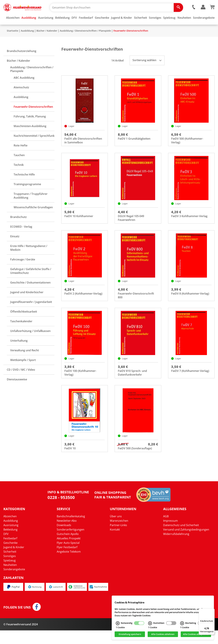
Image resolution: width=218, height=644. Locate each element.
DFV (6, 548)
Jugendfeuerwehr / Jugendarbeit (31, 312)
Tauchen (19, 165)
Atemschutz (21, 97)
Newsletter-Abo (67, 534)
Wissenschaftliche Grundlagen (33, 217)
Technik (19, 175)
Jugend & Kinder (14, 561)
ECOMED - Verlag (21, 237)
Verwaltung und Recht (25, 360)
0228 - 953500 (61, 511)
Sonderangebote (14, 583)
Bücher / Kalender (47, 41)
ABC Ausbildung (24, 88)
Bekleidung (10, 543)
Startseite (13, 41)
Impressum (170, 534)
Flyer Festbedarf (67, 561)
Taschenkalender (21, 331)
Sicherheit (10, 565)
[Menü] (213, 611)
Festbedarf (10, 552)
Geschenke (10, 556)
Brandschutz (18, 227)
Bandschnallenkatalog (71, 530)
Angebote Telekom (69, 565)
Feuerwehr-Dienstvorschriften (131, 41)
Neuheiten (10, 578)
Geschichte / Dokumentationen (30, 293)
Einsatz (15, 246)
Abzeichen (10, 530)
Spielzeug (10, 574)
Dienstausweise (17, 389)
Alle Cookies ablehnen (163, 634)
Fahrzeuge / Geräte (23, 269)
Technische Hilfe (24, 184)
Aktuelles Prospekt (69, 552)
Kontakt (115, 543)
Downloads (64, 539)
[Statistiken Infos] (150, 623)
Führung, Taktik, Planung (30, 126)
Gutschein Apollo (68, 548)
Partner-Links (118, 539)
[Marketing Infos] (182, 623)
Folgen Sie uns (17, 621)
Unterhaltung (19, 351)
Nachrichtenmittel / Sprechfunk (34, 146)
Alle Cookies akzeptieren (196, 634)
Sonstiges (10, 570)
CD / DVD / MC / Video (21, 380)
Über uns (116, 530)
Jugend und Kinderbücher (27, 302)
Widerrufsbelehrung (176, 548)
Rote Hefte (21, 155)
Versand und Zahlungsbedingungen (186, 543)
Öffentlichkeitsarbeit (24, 322)
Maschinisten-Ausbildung (30, 136)
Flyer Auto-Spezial (68, 556)
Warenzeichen (119, 534)
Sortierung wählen (147, 70)
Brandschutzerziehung (22, 61)
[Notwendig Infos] (118, 623)
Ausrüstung (11, 539)
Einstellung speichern (130, 634)
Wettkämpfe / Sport (23, 370)
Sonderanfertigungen (71, 543)
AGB (166, 530)
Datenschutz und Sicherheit (181, 539)
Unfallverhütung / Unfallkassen (30, 341)
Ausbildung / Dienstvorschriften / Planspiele (85, 41)
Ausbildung (27, 41)
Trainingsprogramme (27, 194)
